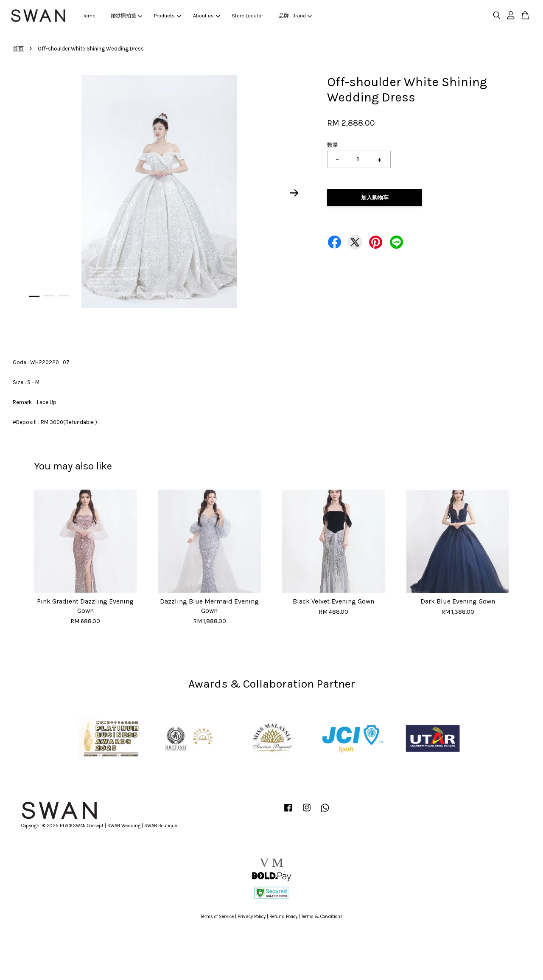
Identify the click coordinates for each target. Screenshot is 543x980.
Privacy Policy (252, 917)
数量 (333, 145)
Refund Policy (283, 917)
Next (294, 193)
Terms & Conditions (322, 917)
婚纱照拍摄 (126, 16)
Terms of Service (217, 917)
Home (88, 16)
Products (167, 16)
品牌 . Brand (295, 16)
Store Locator (247, 16)
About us (206, 16)
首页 (18, 49)
